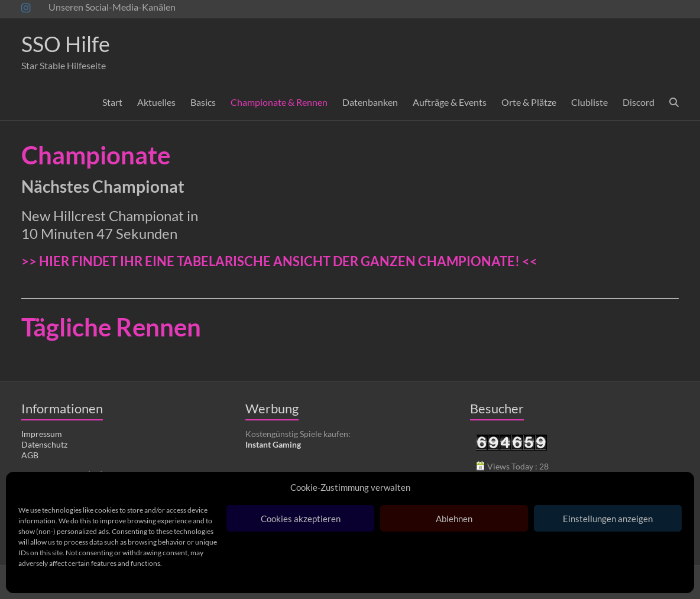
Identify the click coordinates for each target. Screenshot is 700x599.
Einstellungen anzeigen (608, 519)
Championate (96, 155)
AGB (30, 455)
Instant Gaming (273, 444)
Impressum (42, 434)
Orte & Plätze (529, 102)
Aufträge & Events (450, 102)
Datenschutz (44, 444)
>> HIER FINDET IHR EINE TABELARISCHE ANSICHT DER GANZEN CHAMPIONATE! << (279, 261)
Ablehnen (454, 519)
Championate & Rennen (279, 102)
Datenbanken (370, 102)
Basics (203, 102)
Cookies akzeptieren (301, 519)
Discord (639, 102)
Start (112, 102)
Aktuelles (156, 102)
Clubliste (589, 102)
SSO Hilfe (66, 44)
